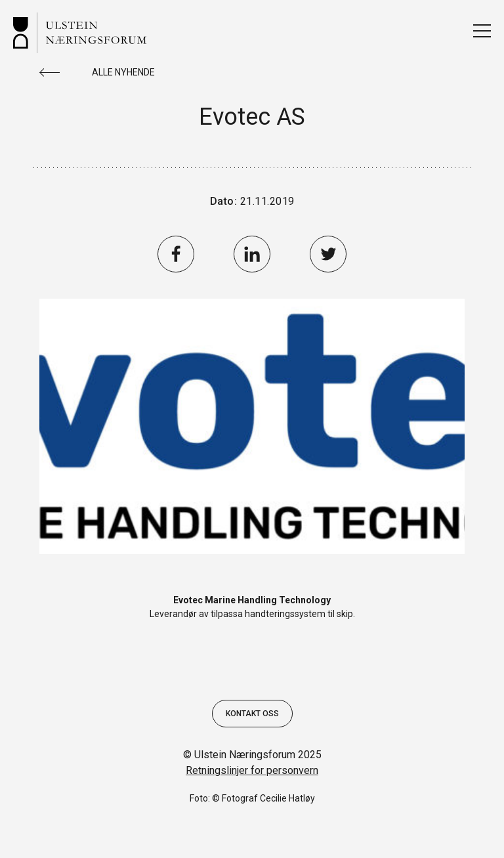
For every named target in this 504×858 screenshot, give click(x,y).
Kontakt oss (252, 714)
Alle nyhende (123, 72)
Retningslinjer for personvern (252, 770)
